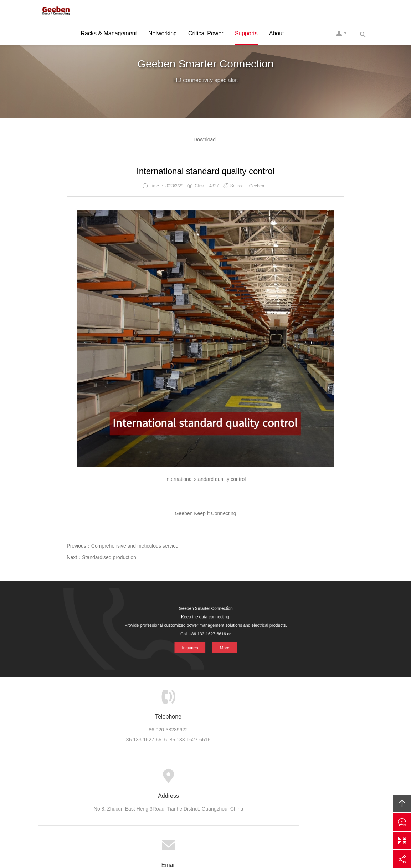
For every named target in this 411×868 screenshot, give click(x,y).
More (221, 644)
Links (304, 776)
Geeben (54, 11)
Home (106, 776)
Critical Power (206, 34)
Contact (341, 34)
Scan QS (402, 841)
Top (402, 803)
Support (204, 776)
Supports (246, 34)
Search (363, 34)
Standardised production (109, 559)
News (228, 776)
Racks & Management (109, 34)
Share (402, 859)
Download (205, 141)
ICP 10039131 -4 (215, 823)
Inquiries (192, 644)
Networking (163, 34)
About (277, 34)
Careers (253, 776)
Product (154, 776)
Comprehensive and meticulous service (135, 548)
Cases (179, 776)
